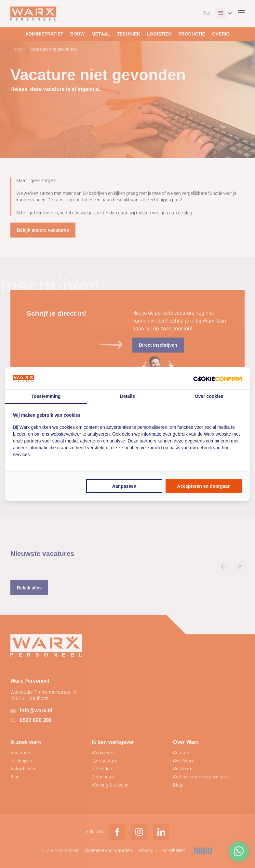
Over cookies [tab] (209, 396)
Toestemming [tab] (46, 396)
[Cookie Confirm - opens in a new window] (218, 378)
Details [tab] (127, 396)
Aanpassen (124, 486)
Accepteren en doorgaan (204, 486)
